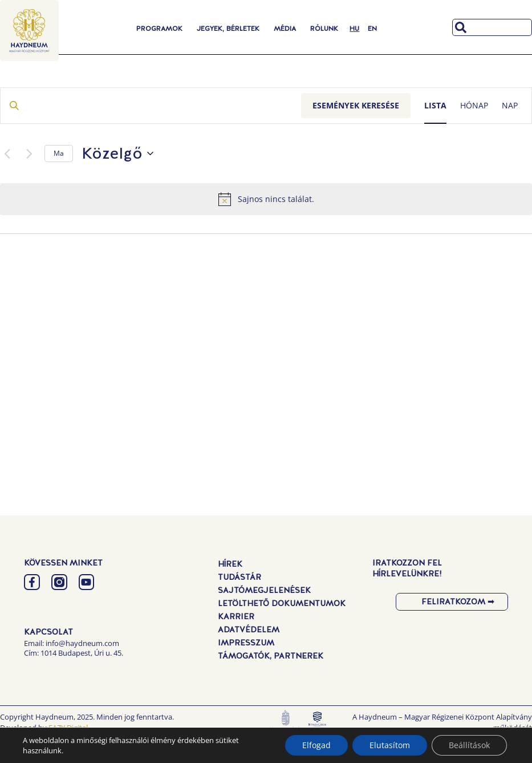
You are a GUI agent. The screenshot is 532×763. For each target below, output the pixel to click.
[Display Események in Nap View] (510, 106)
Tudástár (239, 577)
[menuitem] (354, 29)
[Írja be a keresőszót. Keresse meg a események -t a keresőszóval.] (151, 106)
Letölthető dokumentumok (282, 603)
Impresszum (246, 643)
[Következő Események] (29, 154)
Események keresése (356, 105)
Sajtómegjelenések (264, 590)
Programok (159, 29)
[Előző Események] (7, 154)
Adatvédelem (249, 629)
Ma (59, 153)
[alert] (266, 199)
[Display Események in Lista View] (435, 106)
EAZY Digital (68, 728)
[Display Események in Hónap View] (474, 106)
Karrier (236, 616)
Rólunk (324, 29)
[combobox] (492, 27)
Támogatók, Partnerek (271, 656)
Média (285, 29)
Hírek (230, 564)
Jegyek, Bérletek (228, 29)
